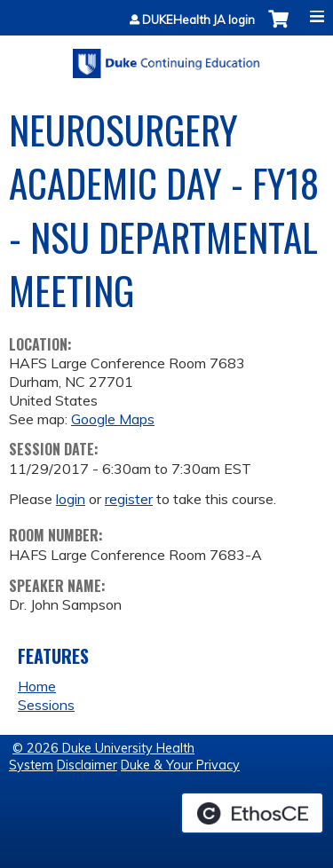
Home (37, 686)
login (71, 499)
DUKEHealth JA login (198, 20)
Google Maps (113, 419)
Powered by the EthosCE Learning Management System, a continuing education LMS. (252, 813)
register (129, 499)
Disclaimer (87, 765)
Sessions (46, 705)
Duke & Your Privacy (180, 765)
